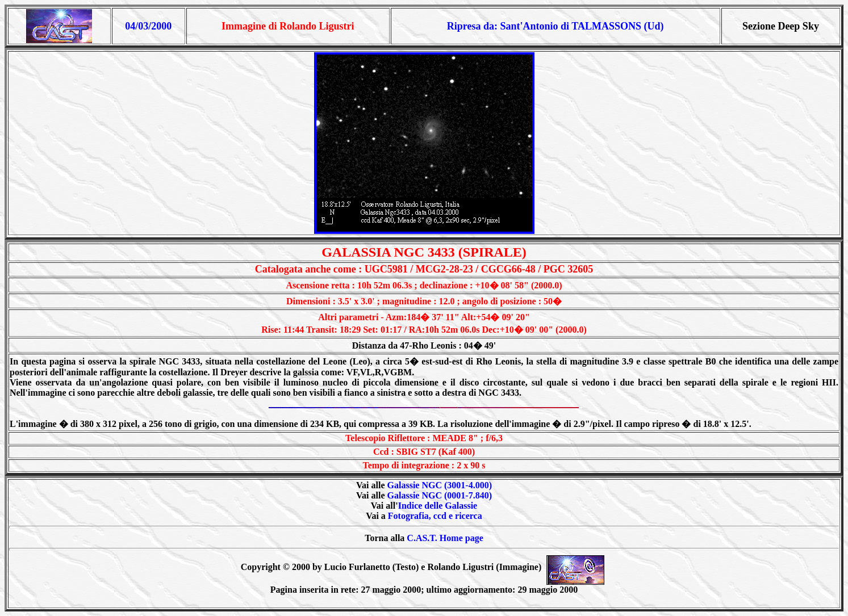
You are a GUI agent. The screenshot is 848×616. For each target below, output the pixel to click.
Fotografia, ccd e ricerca (435, 516)
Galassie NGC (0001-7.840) (440, 495)
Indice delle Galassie (438, 506)
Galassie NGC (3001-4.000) (440, 485)
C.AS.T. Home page (445, 538)
